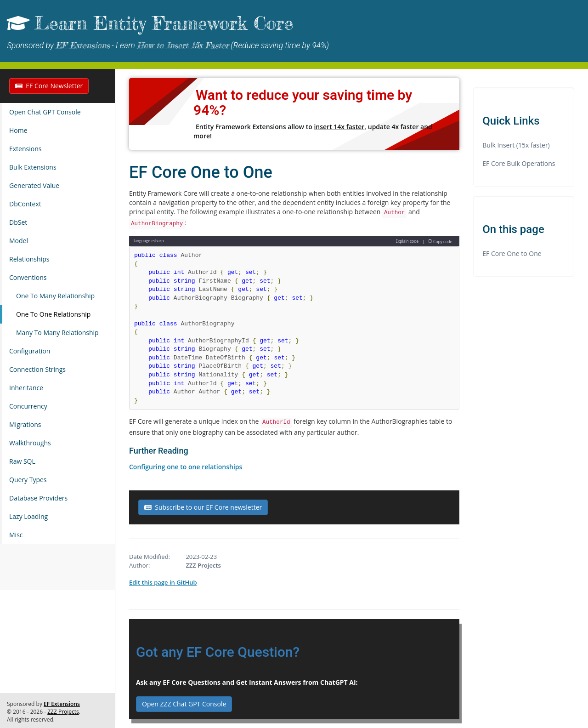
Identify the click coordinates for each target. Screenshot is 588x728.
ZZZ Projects (63, 712)
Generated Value (34, 185)
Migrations (25, 424)
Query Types (28, 480)
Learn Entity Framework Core (164, 23)
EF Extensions (83, 45)
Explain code (407, 241)
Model (19, 241)
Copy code (440, 241)
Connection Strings (37, 369)
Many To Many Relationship (57, 333)
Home (18, 130)
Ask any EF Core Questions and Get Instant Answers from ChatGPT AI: (247, 682)
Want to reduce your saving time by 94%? (303, 102)
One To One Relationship (53, 314)
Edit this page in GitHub (163, 582)
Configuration (30, 351)
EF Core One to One (512, 253)
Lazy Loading (28, 516)
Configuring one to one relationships (186, 467)
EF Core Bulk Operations (519, 163)
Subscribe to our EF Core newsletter (203, 507)
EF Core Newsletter (49, 86)
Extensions (25, 149)
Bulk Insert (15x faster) (516, 145)
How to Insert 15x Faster (183, 45)
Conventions (28, 277)
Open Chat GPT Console (45, 112)
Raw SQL (22, 461)
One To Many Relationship (55, 296)
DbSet (18, 222)
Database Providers (38, 498)
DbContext (25, 204)
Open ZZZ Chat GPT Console (184, 704)
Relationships (29, 259)
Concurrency (28, 406)
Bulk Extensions (33, 167)
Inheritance (26, 388)
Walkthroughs (30, 443)
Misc (16, 535)
